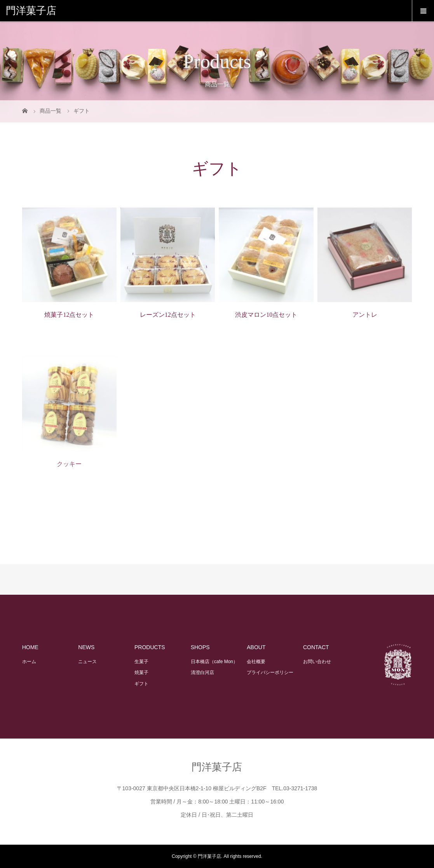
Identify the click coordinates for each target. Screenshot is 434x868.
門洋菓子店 (31, 11)
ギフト (141, 684)
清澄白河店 (202, 672)
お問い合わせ (317, 662)
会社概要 (256, 662)
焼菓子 (141, 672)
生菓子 (141, 662)
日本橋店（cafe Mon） (214, 662)
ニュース (87, 662)
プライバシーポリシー (270, 672)
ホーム (29, 662)
